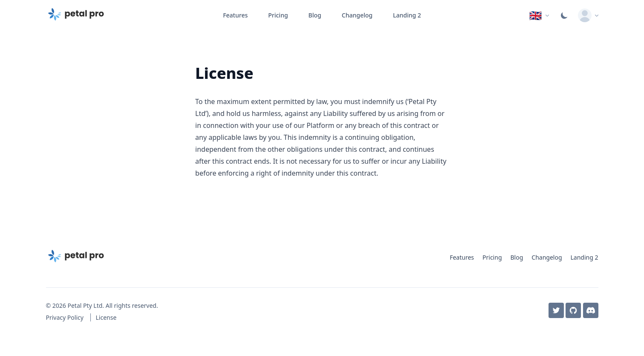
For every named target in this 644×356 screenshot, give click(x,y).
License (106, 317)
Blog (315, 15)
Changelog (357, 15)
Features (235, 15)
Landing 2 (407, 15)
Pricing (278, 15)
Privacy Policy (66, 317)
